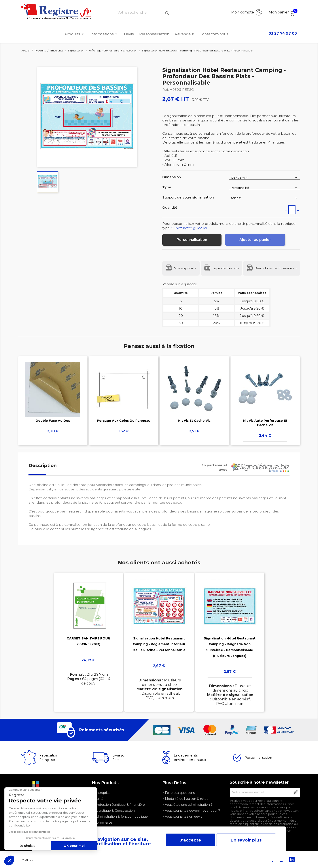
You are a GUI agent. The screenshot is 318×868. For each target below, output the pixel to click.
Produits (75, 34)
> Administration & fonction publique (120, 817)
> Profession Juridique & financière (118, 805)
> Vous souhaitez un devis (182, 817)
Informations (104, 34)
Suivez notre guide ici (189, 228)
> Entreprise (101, 793)
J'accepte (190, 840)
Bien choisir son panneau (275, 268)
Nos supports (185, 268)
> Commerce (102, 823)
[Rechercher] (143, 13)
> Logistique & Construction (113, 811)
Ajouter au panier (255, 240)
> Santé (98, 799)
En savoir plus (246, 840)
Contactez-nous (214, 34)
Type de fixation (225, 268)
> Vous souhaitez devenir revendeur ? (191, 811)
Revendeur (184, 34)
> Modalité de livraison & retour (186, 799)
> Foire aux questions (179, 793)
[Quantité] (292, 210)
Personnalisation (154, 34)
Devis (129, 34)
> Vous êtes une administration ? (187, 805)
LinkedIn (292, 860)
